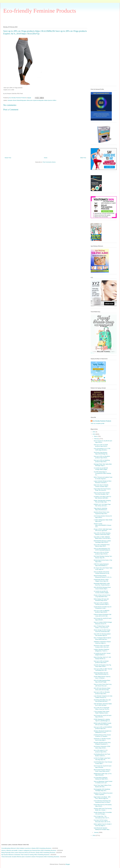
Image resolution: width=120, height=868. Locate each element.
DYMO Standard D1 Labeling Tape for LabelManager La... (102, 720)
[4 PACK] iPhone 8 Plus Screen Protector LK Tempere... (102, 736)
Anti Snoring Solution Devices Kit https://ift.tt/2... (103, 517)
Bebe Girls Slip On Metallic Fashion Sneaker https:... (101, 486)
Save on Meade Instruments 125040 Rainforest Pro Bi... (102, 573)
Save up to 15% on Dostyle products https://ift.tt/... (101, 662)
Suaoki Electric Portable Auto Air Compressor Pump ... (103, 608)
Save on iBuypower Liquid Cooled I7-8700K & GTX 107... (103, 782)
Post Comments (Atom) (49, 162)
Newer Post (8, 158)
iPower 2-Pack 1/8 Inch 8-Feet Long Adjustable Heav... (102, 596)
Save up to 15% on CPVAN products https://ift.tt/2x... (101, 553)
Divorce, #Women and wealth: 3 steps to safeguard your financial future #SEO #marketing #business (29, 850)
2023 (94, 432)
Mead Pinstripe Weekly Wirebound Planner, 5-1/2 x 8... (103, 576)
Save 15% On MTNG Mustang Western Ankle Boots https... (102, 534)
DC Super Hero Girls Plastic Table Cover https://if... (103, 569)
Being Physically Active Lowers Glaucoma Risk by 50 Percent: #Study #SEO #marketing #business (28, 852)
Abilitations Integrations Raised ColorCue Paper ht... (102, 642)
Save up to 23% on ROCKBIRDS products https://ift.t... (103, 728)
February (97, 439)
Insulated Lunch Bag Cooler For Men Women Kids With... (102, 497)
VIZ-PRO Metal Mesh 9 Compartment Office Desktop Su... (102, 473)
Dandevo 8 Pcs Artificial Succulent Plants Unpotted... (103, 794)
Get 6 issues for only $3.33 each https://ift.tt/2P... (103, 619)
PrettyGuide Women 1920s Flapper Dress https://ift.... (101, 580)
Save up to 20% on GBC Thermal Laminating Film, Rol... (103, 670)
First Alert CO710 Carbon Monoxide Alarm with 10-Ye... (102, 821)
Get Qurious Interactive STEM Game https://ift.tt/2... (102, 747)
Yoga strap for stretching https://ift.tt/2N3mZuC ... (101, 509)
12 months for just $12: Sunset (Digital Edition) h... (102, 654)
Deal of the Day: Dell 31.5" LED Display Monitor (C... (102, 658)
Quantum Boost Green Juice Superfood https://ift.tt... (101, 513)
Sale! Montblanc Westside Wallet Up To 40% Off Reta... (103, 705)
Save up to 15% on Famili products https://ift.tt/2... (101, 445)
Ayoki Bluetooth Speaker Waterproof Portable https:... (102, 829)
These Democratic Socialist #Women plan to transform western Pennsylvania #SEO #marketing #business (30, 857)
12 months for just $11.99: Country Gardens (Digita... (102, 592)
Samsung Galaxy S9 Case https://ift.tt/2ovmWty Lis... (101, 674)
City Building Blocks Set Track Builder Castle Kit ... (102, 755)
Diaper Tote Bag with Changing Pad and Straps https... (102, 501)
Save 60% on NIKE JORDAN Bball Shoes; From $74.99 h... (103, 538)
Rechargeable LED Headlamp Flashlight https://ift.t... (102, 790)
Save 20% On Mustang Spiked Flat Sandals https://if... (102, 635)
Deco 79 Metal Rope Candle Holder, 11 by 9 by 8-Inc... (101, 627)
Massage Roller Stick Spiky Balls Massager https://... (103, 465)
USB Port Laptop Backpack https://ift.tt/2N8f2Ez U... (101, 565)
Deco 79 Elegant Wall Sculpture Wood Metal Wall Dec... (102, 639)
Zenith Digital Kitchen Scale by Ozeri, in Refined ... (102, 677)
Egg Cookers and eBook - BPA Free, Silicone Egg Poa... (102, 798)
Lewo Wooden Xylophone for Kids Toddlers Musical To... (103, 697)
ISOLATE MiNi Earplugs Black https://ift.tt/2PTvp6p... (102, 681)
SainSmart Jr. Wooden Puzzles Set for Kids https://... (102, 739)
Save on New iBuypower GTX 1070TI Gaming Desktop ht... (102, 549)
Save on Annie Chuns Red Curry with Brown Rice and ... (103, 685)
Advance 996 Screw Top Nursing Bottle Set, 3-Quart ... (103, 809)
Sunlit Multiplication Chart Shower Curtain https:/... (103, 763)
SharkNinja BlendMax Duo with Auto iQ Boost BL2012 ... (102, 701)
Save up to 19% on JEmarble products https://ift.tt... (102, 693)
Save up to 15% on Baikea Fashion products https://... (102, 604)
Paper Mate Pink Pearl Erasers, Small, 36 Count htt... (102, 490)
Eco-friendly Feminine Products (40, 11)
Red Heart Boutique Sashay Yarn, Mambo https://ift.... (103, 557)
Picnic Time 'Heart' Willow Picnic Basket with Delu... (103, 786)
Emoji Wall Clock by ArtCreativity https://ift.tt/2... (103, 805)
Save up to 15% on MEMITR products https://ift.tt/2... (102, 611)
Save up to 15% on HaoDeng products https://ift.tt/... (102, 461)
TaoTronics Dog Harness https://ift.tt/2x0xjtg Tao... (101, 453)
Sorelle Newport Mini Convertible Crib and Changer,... (103, 813)
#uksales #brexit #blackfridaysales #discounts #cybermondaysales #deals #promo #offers (32, 100)
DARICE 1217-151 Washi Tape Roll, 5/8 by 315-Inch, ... (102, 505)
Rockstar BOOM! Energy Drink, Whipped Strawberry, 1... (102, 743)
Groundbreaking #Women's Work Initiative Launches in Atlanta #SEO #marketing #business (26, 848)
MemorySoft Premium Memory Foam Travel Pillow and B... (102, 770)
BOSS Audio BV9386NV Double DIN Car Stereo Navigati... (102, 724)
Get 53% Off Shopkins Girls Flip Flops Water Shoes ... (102, 666)
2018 (94, 835)
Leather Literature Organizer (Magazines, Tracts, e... (101, 650)
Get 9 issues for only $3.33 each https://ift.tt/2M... (103, 767)
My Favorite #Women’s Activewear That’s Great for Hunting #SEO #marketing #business (25, 855)
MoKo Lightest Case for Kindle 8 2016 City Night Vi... (103, 825)
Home (46, 158)
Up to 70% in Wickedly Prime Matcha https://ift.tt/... (102, 545)
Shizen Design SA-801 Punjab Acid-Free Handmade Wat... (102, 631)
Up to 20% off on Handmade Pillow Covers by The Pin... (102, 708)
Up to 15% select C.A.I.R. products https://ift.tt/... (101, 751)
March (96, 436)
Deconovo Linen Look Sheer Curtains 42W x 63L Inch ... (102, 646)
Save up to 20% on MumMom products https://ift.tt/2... (102, 457)
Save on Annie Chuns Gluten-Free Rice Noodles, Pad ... (102, 493)
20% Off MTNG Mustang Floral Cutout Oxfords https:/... (102, 588)
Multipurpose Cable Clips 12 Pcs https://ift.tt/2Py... (103, 774)
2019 (94, 434)
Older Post (83, 158)
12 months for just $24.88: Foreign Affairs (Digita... (101, 469)
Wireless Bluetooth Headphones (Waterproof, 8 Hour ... (103, 732)
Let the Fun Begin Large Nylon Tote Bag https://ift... (102, 759)
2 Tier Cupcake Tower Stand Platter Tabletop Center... (101, 712)
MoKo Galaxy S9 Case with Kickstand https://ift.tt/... (101, 600)
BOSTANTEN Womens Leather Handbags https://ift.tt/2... (102, 542)
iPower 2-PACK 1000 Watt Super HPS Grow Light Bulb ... (103, 530)
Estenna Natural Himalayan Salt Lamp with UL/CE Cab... (102, 615)
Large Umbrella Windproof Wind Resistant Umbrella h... (102, 482)
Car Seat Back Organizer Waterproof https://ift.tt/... (101, 778)
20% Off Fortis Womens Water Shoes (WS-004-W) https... (102, 689)
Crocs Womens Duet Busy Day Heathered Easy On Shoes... (102, 801)
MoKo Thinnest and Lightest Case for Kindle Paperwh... (103, 478)
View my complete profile (98, 423)
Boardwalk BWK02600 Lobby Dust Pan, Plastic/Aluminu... (102, 584)
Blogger (68, 864)
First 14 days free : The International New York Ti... (102, 817)
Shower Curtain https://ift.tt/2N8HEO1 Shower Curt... (103, 525)
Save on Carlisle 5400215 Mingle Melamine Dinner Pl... (103, 623)
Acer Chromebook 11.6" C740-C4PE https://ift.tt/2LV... (102, 449)
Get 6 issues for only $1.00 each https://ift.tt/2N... (103, 716)
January (96, 832)
